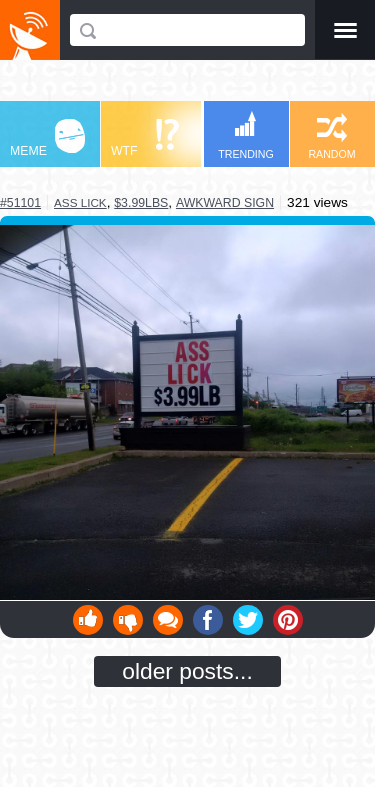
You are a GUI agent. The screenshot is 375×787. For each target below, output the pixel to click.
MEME (47, 138)
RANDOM (331, 136)
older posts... (187, 671)
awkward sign (225, 203)
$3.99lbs (141, 203)
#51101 (20, 203)
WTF (145, 138)
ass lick (80, 202)
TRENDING (246, 135)
